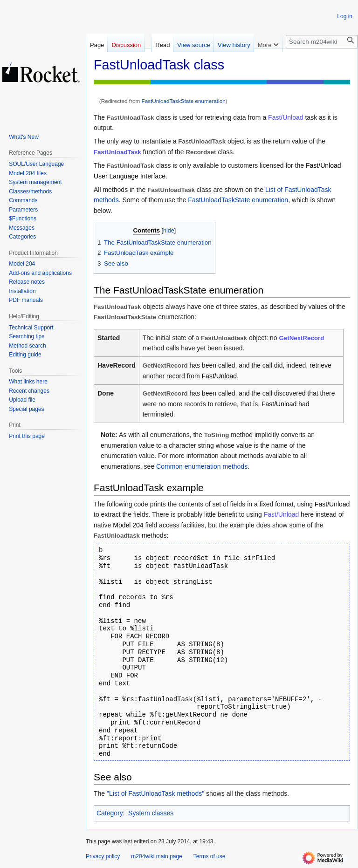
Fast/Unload (286, 117)
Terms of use (210, 856)
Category (110, 813)
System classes (151, 813)
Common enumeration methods (202, 466)
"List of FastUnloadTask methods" (155, 793)
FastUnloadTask (117, 152)
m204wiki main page (156, 856)
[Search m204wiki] (322, 42)
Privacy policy (103, 856)
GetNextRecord (302, 338)
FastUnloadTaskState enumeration (184, 101)
